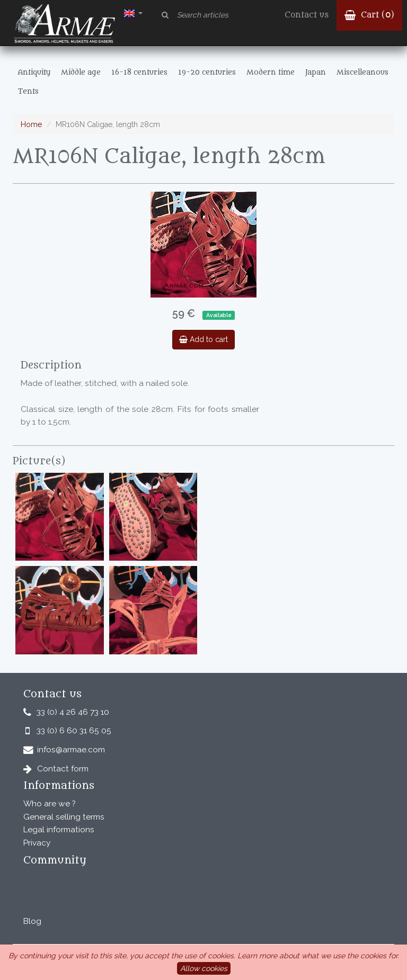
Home (31, 124)
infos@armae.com (71, 750)
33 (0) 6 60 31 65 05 (74, 731)
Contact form (63, 769)
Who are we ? (50, 804)
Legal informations (59, 830)
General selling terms (64, 817)
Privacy (37, 843)
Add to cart (203, 339)
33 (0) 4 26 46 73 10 (73, 712)
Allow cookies (204, 968)
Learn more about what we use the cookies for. (318, 956)
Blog (32, 921)
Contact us (307, 15)
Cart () (369, 15)
